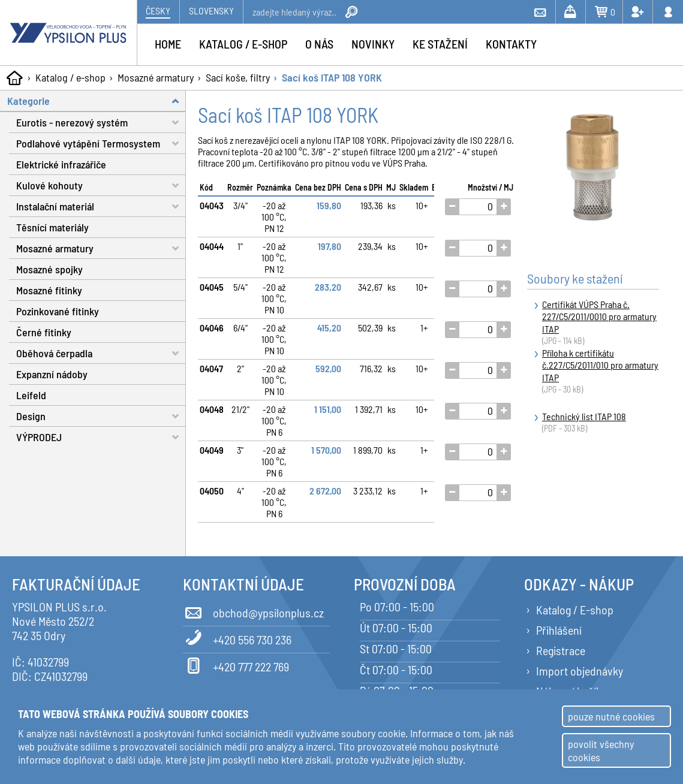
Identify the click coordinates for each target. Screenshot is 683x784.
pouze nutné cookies (611, 716)
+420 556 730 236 (237, 638)
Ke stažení (440, 44)
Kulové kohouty (101, 186)
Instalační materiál (101, 206)
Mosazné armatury (156, 77)
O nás (319, 44)
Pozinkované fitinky (58, 311)
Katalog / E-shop (575, 610)
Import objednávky (580, 671)
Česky (158, 10)
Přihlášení (559, 630)
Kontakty (511, 44)
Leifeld (31, 395)
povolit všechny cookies (601, 750)
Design (101, 416)
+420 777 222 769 (236, 665)
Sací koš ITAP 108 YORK (332, 77)
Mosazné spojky (49, 269)
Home (168, 44)
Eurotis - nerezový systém (101, 123)
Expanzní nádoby (52, 374)
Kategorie (97, 101)
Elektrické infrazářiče (61, 164)
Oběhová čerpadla (101, 353)
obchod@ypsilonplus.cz (253, 611)
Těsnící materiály (52, 227)
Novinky (373, 44)
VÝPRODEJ (101, 437)
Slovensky (211, 10)
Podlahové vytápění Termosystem (101, 144)
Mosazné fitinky (49, 290)
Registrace (561, 650)
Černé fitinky (44, 332)
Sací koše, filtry (238, 77)
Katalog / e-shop (70, 77)
